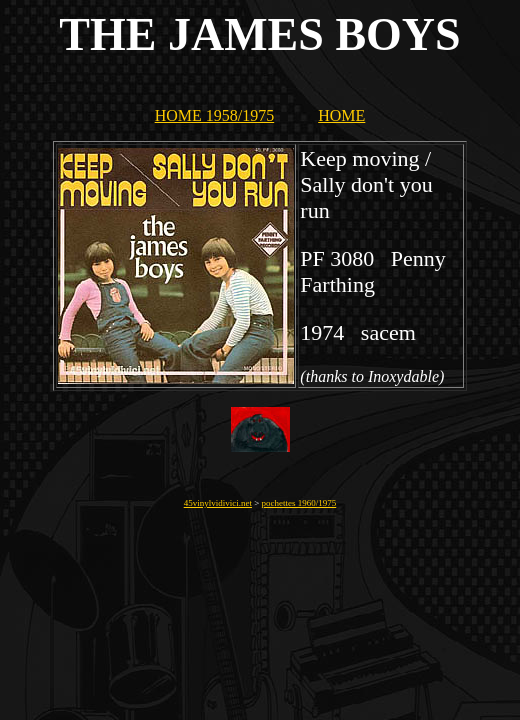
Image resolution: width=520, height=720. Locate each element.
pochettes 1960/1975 (299, 503)
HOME (341, 115)
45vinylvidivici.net (218, 503)
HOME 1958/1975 (215, 115)
